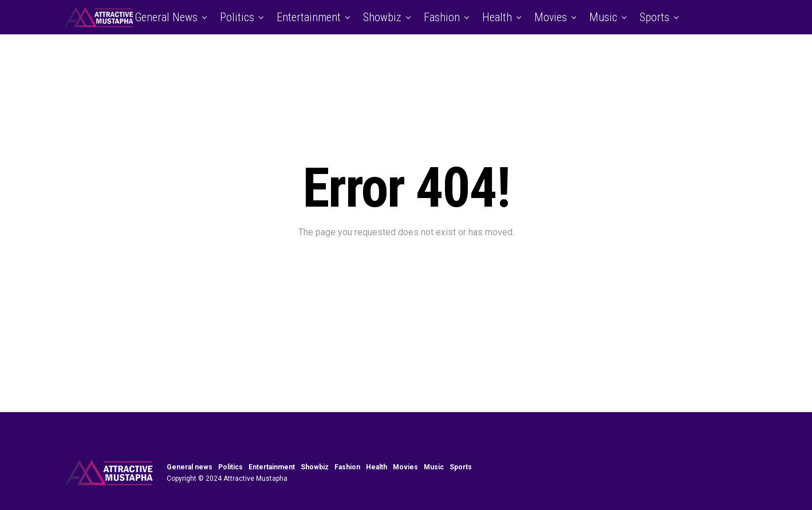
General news (166, 17)
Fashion (442, 17)
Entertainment (309, 17)
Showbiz (382, 17)
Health (497, 17)
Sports (655, 17)
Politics (237, 17)
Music (603, 17)
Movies (551, 17)
